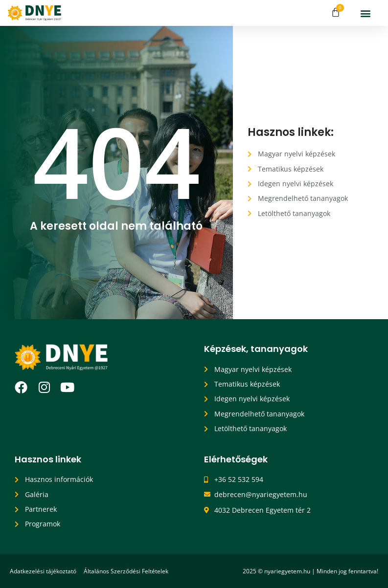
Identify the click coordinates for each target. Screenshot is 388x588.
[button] (366, 13)
